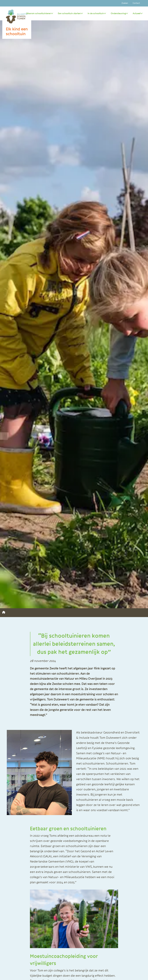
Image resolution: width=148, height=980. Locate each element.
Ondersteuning (119, 13)
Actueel (138, 13)
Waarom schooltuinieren (40, 13)
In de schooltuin (97, 13)
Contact (136, 3)
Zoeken (125, 3)
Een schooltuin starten (70, 13)
